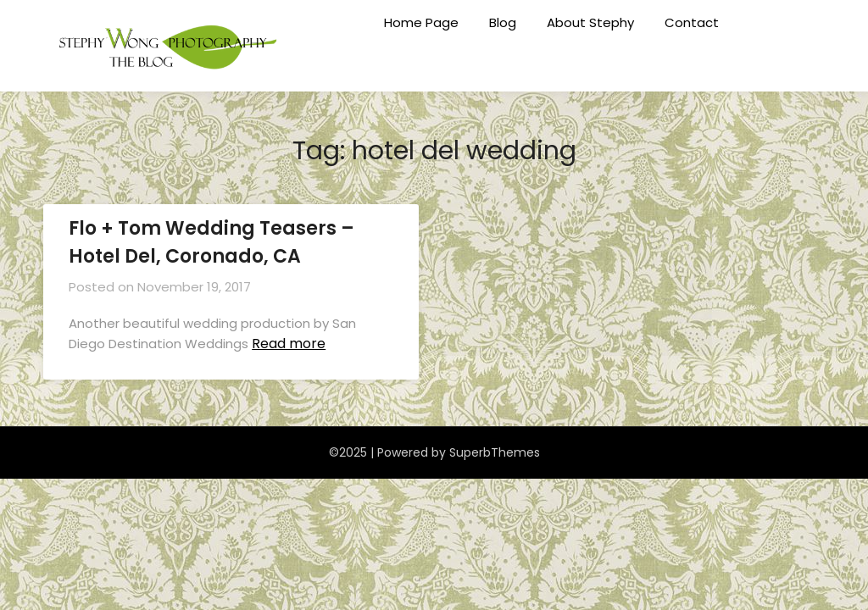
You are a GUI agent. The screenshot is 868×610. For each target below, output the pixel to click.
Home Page (421, 22)
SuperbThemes (495, 452)
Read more (289, 344)
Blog (503, 22)
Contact (692, 22)
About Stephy (590, 22)
